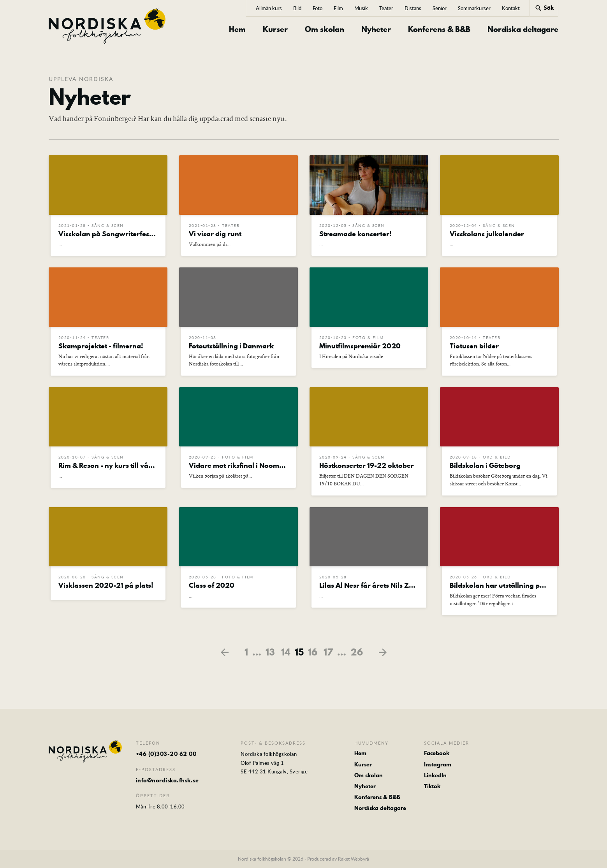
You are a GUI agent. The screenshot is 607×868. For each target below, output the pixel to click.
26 (357, 652)
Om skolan (325, 29)
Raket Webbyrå (354, 859)
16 (313, 652)
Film (338, 8)
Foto (318, 8)
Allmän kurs (269, 8)
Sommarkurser (474, 8)
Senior (440, 8)
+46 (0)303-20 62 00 (166, 754)
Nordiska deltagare (523, 29)
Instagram (438, 764)
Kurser (275, 29)
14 (286, 652)
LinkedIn (435, 775)
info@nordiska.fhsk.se (167, 780)
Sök (544, 8)
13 (270, 652)
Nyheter (376, 29)
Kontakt (511, 8)
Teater (386, 8)
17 (328, 652)
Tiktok (432, 786)
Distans (413, 8)
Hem (237, 29)
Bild (297, 8)
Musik (361, 8)
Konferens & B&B (439, 29)
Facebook (437, 753)
